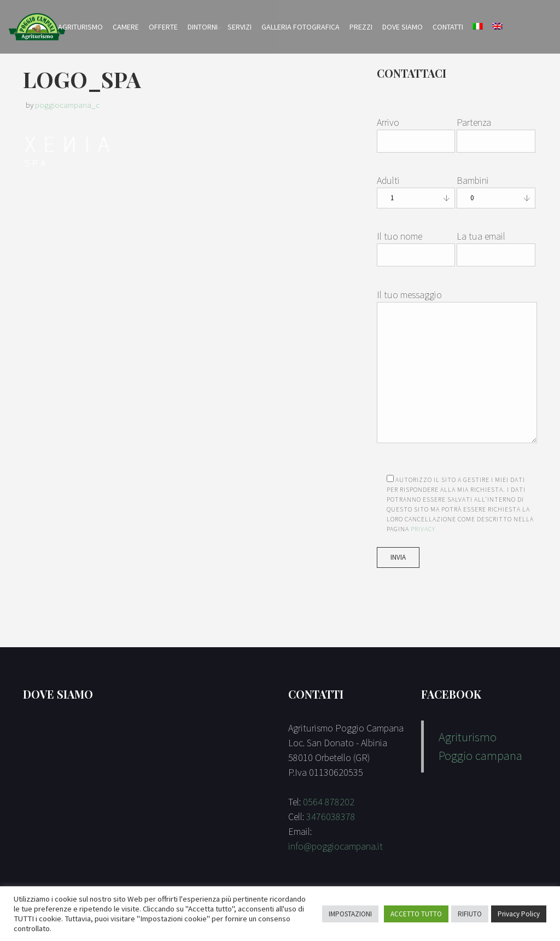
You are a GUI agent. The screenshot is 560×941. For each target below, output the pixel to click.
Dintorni (203, 27)
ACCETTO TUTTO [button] (416, 914)
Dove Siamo (402, 27)
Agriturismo (80, 27)
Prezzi (361, 27)
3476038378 (331, 817)
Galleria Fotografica (301, 27)
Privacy (423, 529)
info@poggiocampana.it (336, 846)
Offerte (163, 27)
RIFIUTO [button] (470, 914)
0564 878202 (329, 802)
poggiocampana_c (67, 105)
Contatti (448, 27)
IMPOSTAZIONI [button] (350, 914)
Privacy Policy (519, 914)
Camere (126, 27)
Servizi (240, 27)
